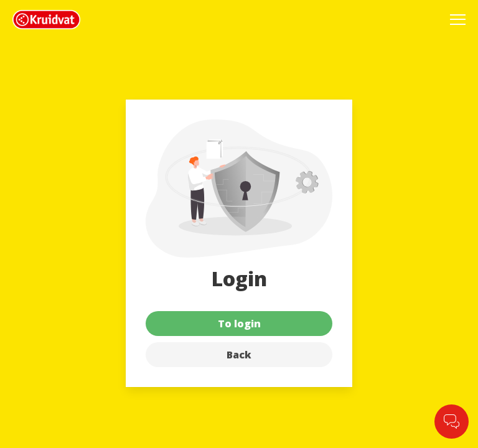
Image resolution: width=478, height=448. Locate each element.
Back (239, 355)
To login (239, 324)
